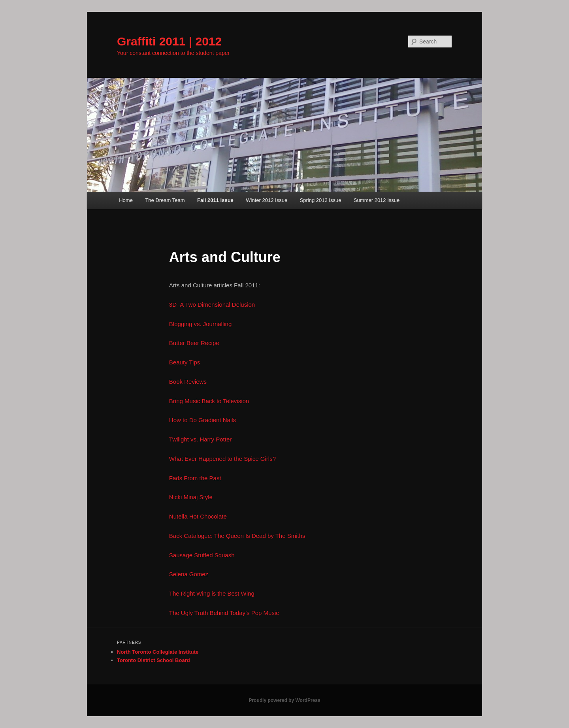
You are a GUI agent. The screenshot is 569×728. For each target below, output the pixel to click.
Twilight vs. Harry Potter (200, 439)
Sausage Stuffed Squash (202, 555)
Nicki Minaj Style (191, 497)
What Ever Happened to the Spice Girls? (222, 459)
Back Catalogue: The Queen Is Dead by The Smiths (237, 536)
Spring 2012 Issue (321, 200)
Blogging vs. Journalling (200, 324)
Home (126, 200)
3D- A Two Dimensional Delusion (212, 305)
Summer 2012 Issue (377, 200)
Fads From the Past (195, 478)
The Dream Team (165, 200)
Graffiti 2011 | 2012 (169, 41)
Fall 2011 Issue (215, 200)
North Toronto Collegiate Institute (158, 652)
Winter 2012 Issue (267, 200)
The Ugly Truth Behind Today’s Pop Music (224, 613)
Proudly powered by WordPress (284, 700)
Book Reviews (188, 382)
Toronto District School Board (154, 660)
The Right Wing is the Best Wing (212, 593)
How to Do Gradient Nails (203, 420)
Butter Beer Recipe (194, 343)
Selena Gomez (189, 574)
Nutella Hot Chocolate (198, 516)
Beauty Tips (185, 362)
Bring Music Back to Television (209, 401)
